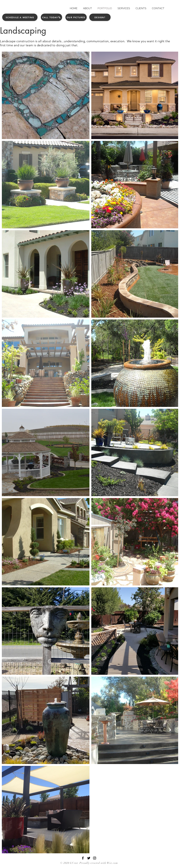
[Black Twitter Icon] (89, 858)
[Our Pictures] (76, 17)
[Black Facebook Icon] (83, 858)
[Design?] (100, 17)
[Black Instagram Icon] (95, 858)
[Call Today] (51, 17)
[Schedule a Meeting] (20, 17)
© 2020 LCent (69, 863)
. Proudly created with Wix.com (98, 863)
